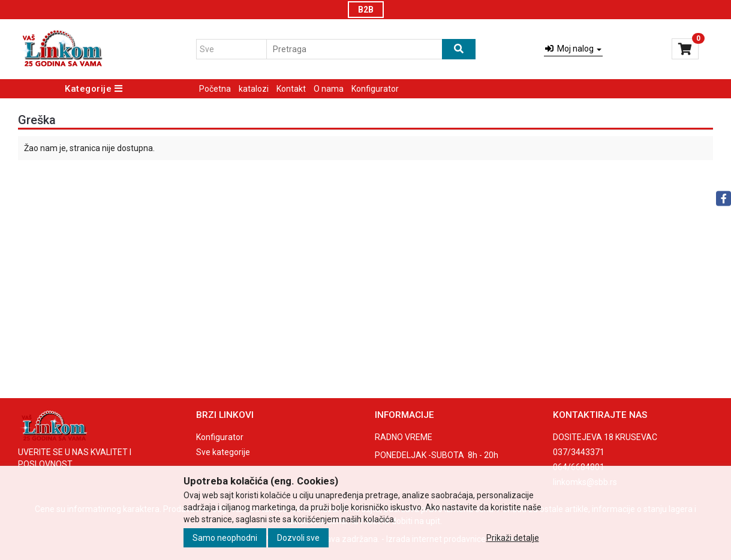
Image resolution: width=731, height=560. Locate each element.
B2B (366, 10)
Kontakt (291, 89)
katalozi (254, 89)
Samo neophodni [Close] (225, 538)
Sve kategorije (223, 452)
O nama (329, 89)
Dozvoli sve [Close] (298, 538)
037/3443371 (579, 452)
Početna (215, 89)
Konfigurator (375, 89)
